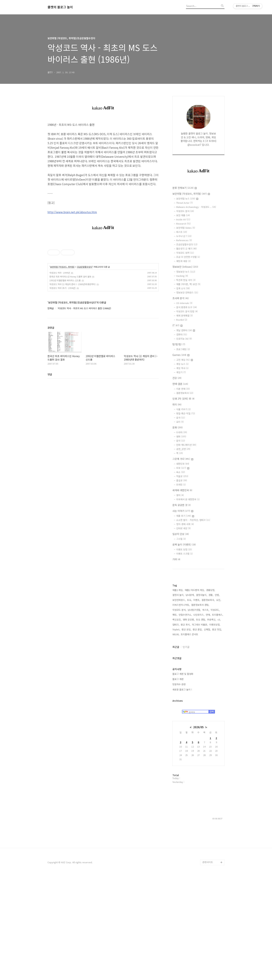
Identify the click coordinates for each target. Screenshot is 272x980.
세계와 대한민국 (182, 490)
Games (181, 355)
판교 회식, (186, 729)
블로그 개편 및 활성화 (183, 778)
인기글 (186, 751)
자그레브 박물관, (200, 729)
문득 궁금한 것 (182, 505)
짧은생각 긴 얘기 (186, 249)
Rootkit (182, 320)
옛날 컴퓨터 (186, 330)
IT (177, 325)
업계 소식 (183, 288)
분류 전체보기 (185, 188)
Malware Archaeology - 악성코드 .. (196, 207)
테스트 (182, 232)
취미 (177, 404)
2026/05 (198, 831)
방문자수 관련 (179, 788)
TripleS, (176, 734)
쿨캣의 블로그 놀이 (60, 7)
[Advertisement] (198, 628)
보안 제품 (183, 215)
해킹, (175, 719)
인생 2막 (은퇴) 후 (183, 399)
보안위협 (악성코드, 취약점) (62, 267)
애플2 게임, (178, 694)
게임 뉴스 (182, 364)
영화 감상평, (189, 724)
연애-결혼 (180, 384)
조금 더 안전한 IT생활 (188, 257)
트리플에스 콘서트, (190, 738)
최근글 (176, 751)
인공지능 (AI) (184, 339)
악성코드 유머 (185, 253)
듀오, (189, 704)
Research (183, 224)
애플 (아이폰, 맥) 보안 (188, 284)
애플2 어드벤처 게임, (195, 694)
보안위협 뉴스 (187, 199)
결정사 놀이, (178, 699)
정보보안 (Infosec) (185, 267)
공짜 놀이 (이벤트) (184, 544)
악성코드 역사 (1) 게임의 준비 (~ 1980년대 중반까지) (73, 284)
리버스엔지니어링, (181, 709)
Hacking (182, 276)
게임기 (181, 372)
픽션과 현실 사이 (186, 280)
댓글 (50, 374)
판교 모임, (186, 734)
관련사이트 (208, 966)
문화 (178, 427)
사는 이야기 (183, 511)
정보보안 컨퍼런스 (187, 292)
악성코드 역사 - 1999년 (60, 273)
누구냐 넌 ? (184, 236)
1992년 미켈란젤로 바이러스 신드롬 (65, 280)
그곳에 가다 (183, 459)
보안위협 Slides (186, 228)
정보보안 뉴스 (186, 272)
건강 (177, 378)
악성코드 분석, (179, 714)
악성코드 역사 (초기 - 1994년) (63, 288)
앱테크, (176, 729)
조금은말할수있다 (85, 267)
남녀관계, (190, 699)
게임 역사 (182, 368)
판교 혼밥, (198, 734)
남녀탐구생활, (194, 714)
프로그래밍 (183, 349)
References (184, 240)
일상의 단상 (181, 534)
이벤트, (197, 704)
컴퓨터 (182, 334)
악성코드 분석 (185, 211)
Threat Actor (184, 203)
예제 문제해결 (184, 316)
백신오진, (177, 724)
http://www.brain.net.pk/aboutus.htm (72, 212)
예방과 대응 (183, 261)
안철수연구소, (185, 719)
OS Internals (184, 303)
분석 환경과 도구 (186, 307)
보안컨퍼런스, (179, 704)
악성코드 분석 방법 (187, 311)
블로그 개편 (178, 783)
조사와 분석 (181, 298)
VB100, (176, 738)
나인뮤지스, (199, 719)
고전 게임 (185, 360)
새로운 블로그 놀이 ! (182, 794)
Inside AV (183, 219)
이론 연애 (183, 389)
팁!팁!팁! (179, 344)
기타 (176, 559)
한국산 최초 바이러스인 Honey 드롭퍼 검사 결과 (70, 276)
